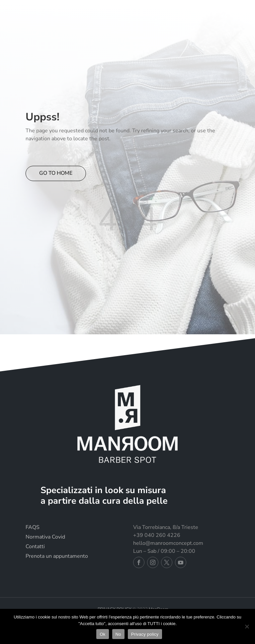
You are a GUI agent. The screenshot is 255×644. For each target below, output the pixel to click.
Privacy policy (145, 634)
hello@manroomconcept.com (168, 543)
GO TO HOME (56, 173)
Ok (102, 634)
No (118, 634)
